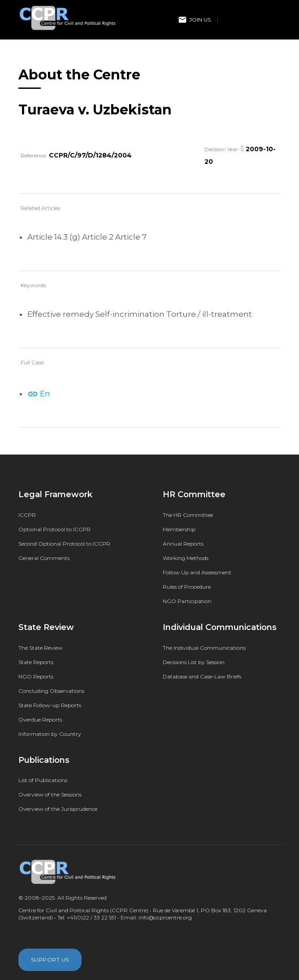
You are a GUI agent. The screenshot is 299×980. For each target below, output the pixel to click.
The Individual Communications (204, 648)
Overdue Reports (40, 720)
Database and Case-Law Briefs (202, 676)
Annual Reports (183, 544)
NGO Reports (36, 676)
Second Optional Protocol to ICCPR (64, 544)
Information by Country (50, 734)
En (39, 394)
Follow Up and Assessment (197, 572)
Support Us (50, 960)
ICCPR (27, 515)
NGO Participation (187, 601)
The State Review (41, 648)
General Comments (44, 558)
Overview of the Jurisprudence (58, 809)
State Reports (36, 662)
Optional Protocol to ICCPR (54, 529)
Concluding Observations (51, 691)
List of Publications (43, 780)
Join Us (194, 20)
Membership (179, 529)
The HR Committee (188, 515)
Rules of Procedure (187, 587)
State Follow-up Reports (50, 705)
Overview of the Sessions (50, 794)
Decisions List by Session (194, 662)
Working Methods (186, 558)
